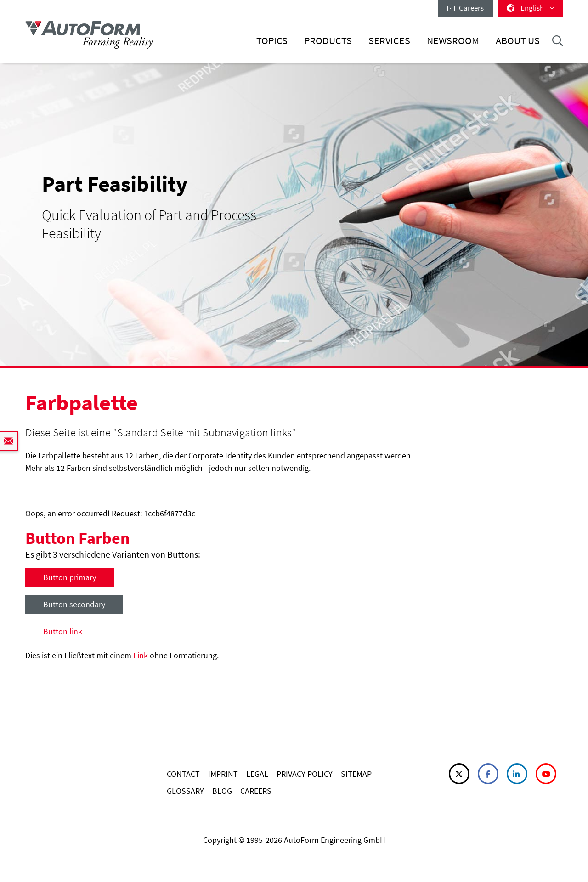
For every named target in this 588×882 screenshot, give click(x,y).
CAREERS (256, 791)
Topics (272, 41)
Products (328, 41)
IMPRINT (223, 774)
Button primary (70, 577)
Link (141, 655)
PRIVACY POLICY (305, 774)
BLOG (222, 791)
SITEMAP (356, 774)
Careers (466, 8)
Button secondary (74, 604)
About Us (518, 41)
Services (389, 41)
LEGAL (257, 774)
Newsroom (453, 41)
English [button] (530, 8)
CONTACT (183, 774)
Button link (63, 631)
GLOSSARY (185, 791)
